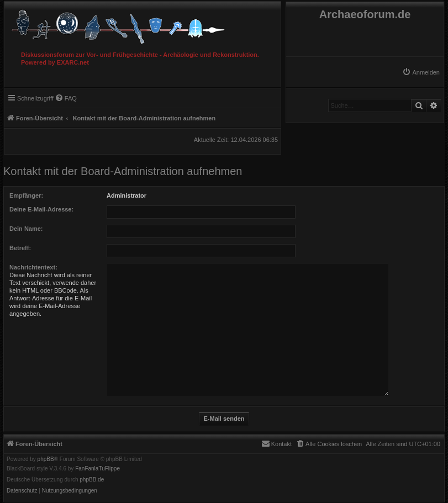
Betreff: (20, 248)
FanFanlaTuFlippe (97, 469)
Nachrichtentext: (33, 267)
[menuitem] (421, 72)
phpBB (46, 459)
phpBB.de (92, 480)
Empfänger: (26, 195)
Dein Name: (26, 229)
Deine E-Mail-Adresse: (41, 209)
